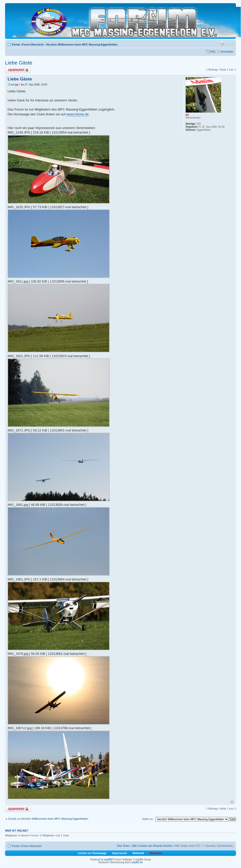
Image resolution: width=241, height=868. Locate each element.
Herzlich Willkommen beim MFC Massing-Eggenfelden (82, 45)
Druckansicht (222, 44)
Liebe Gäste (19, 63)
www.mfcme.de (78, 114)
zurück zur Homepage (92, 853)
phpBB (108, 860)
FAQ (212, 52)
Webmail (138, 853)
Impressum (120, 853)
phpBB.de (137, 862)
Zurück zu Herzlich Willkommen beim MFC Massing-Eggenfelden (48, 819)
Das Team (123, 846)
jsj (17, 85)
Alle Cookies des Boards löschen (152, 846)
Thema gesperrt (18, 70)
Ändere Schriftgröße (230, 44)
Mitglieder (156, 853)
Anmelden (227, 52)
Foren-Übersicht (33, 45)
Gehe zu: (148, 819)
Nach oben (232, 802)
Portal (16, 45)
